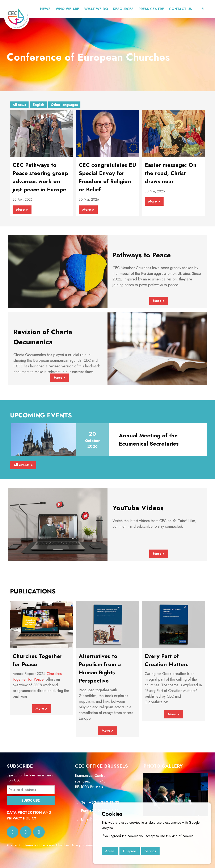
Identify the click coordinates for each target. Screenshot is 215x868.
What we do (96, 9)
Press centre (151, 9)
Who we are (67, 9)
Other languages (64, 105)
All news (19, 105)
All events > (23, 465)
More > (22, 210)
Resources (123, 9)
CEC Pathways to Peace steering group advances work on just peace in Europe (40, 177)
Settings (150, 851)
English (38, 105)
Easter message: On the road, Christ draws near (171, 173)
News (45, 9)
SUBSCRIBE (31, 800)
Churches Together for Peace (37, 677)
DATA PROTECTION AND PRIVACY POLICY (29, 815)
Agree (110, 851)
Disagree (130, 851)
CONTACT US (180, 9)
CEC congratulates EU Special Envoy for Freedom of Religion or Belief (107, 177)
